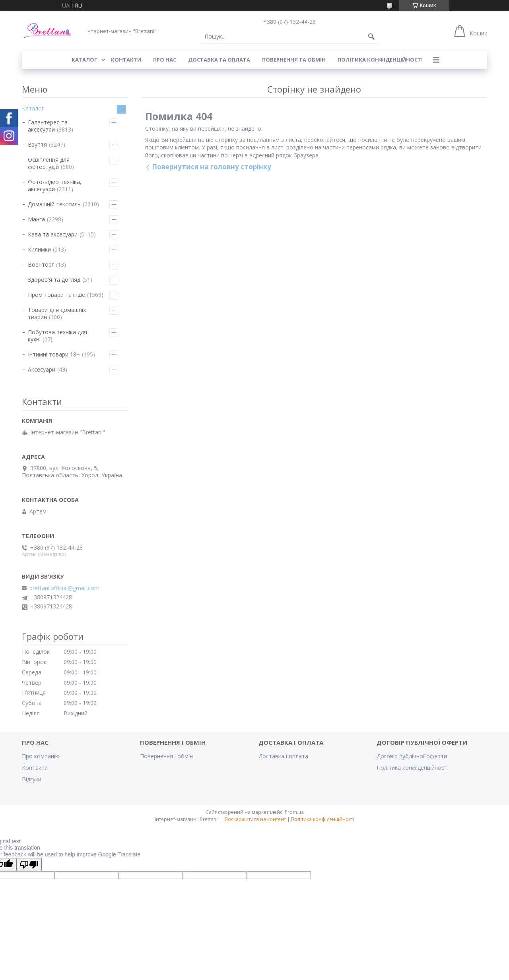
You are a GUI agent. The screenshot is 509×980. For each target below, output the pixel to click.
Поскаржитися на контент (255, 819)
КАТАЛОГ (85, 60)
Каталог (33, 108)
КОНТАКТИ (126, 60)
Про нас (165, 60)
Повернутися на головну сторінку (212, 167)
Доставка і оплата (283, 756)
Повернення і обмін (166, 756)
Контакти (35, 768)
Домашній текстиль (54, 204)
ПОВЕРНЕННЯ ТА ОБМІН (294, 60)
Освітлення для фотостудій (49, 163)
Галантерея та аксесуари (48, 126)
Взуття (37, 144)
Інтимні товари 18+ (54, 354)
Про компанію (41, 756)
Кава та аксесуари (53, 234)
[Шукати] (371, 37)
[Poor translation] (29, 865)
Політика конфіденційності (380, 60)
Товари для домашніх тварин (57, 313)
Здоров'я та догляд (54, 280)
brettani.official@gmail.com (64, 588)
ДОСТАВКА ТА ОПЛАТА (219, 60)
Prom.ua (294, 812)
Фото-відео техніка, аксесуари (55, 185)
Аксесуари (42, 369)
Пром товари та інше (56, 295)
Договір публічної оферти (412, 756)
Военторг (41, 264)
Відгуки (32, 779)
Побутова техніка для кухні (57, 336)
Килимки (39, 249)
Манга (36, 219)
